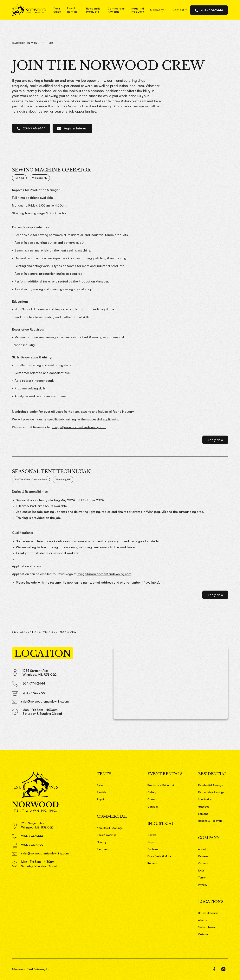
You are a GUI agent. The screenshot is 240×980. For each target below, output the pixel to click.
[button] (74, 10)
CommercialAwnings (116, 10)
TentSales (57, 10)
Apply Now (215, 440)
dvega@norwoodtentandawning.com (79, 427)
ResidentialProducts (94, 10)
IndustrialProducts (137, 10)
